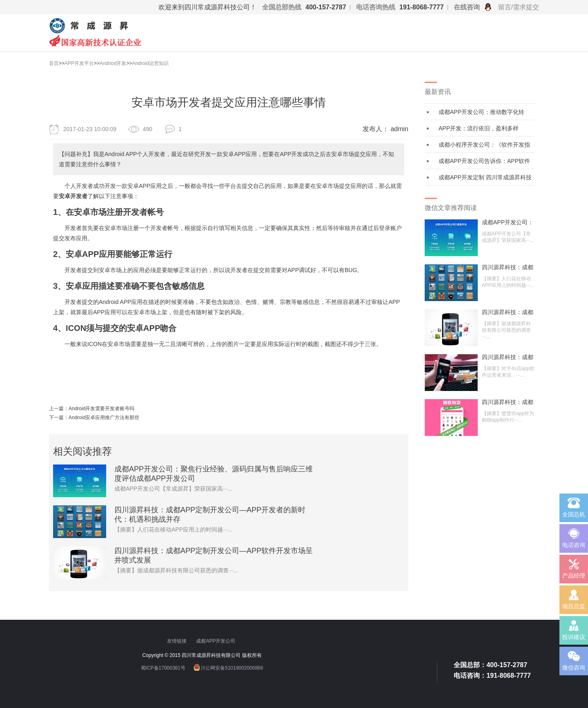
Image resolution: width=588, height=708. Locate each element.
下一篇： (59, 418)
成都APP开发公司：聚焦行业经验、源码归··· (508, 222)
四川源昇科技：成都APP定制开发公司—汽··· (508, 357)
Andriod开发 (113, 63)
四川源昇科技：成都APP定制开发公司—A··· (508, 267)
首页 (54, 63)
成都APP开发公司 (216, 641)
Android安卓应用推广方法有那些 (104, 418)
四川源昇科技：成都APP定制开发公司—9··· (508, 402)
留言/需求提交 (519, 7)
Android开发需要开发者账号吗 (101, 409)
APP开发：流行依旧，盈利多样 (479, 128)
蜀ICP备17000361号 (163, 668)
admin (399, 129)
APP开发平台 (79, 63)
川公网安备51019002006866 (232, 668)
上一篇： (59, 409)
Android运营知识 (150, 63)
